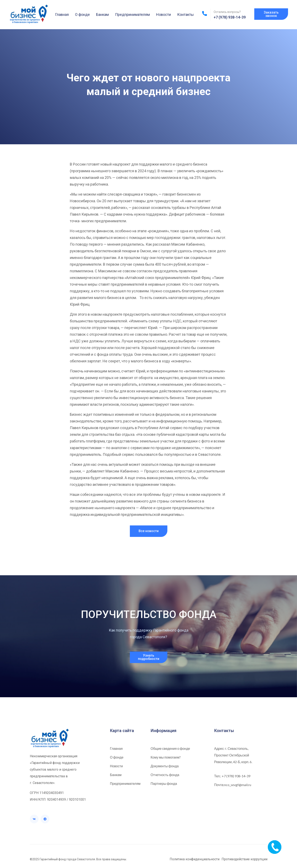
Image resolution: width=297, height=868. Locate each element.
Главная (62, 14)
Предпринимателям (132, 14)
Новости (164, 14)
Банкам (102, 14)
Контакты (185, 14)
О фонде (82, 14)
